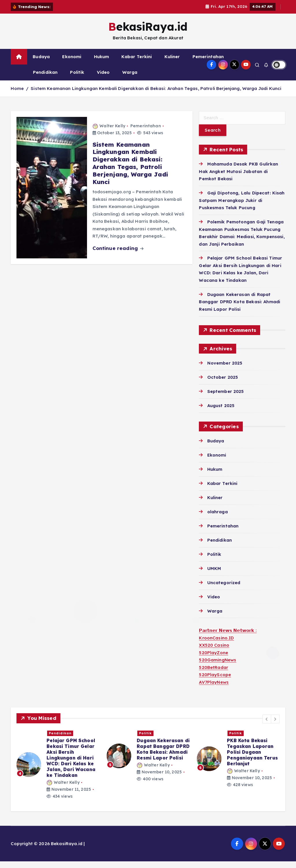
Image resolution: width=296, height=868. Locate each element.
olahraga (218, 518)
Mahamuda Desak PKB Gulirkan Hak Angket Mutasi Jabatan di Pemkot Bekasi (238, 178)
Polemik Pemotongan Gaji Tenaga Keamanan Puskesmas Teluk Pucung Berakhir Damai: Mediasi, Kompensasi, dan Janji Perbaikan (253, 767)
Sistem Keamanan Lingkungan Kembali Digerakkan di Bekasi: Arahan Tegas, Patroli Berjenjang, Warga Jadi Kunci (156, 95)
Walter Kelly (109, 133)
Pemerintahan (208, 63)
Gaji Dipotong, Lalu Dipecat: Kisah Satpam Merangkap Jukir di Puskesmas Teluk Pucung (242, 207)
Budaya (41, 63)
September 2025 (226, 398)
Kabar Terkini (137, 63)
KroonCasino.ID (216, 644)
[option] (58, 765)
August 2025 (221, 412)
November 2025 (225, 370)
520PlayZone (213, 659)
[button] (267, 726)
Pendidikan (45, 79)
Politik (77, 79)
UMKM (214, 575)
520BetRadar (213, 674)
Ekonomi (72, 63)
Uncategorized (224, 589)
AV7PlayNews (214, 689)
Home (17, 95)
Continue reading (118, 255)
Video (103, 79)
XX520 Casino (214, 652)
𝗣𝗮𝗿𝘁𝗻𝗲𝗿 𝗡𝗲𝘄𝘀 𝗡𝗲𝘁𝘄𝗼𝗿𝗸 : (228, 637)
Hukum (102, 63)
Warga (130, 79)
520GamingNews (218, 667)
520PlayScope (215, 682)
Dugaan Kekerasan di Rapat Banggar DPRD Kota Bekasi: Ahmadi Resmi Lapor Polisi (239, 308)
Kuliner (172, 63)
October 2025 (223, 384)
